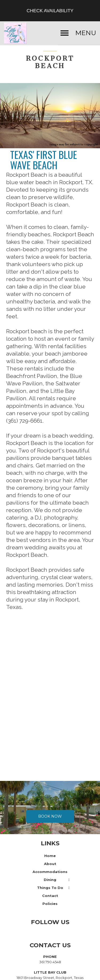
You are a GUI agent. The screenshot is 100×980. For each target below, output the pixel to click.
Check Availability (50, 11)
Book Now (50, 812)
